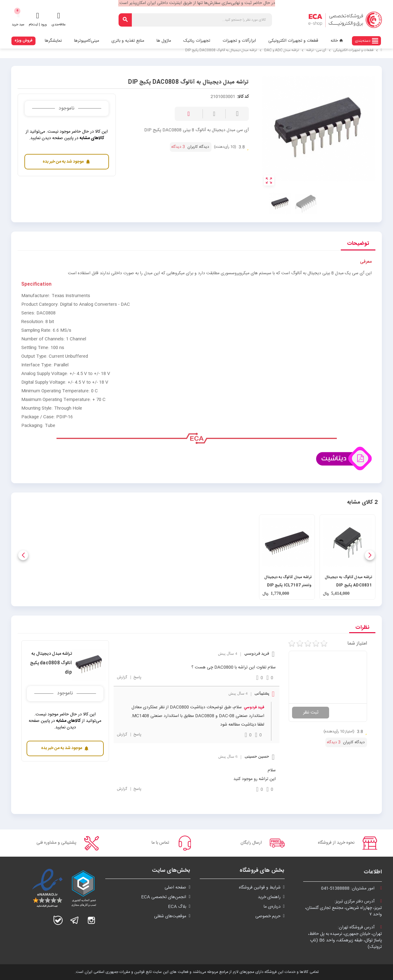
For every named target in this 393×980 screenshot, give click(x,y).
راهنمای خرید (269, 897)
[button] (370, 555)
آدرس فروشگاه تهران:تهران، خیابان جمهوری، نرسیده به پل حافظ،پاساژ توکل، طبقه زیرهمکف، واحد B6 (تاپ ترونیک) (345, 937)
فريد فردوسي (254, 707)
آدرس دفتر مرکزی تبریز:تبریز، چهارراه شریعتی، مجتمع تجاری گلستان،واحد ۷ (343, 908)
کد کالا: (243, 97)
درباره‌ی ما (272, 907)
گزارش (122, 677)
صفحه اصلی (175, 888)
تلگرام (75, 920)
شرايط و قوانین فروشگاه (260, 888)
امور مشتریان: (351, 888)
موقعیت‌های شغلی (170, 916)
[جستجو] (195, 20)
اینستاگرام (91, 920)
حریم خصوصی (268, 916)
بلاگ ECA (177, 907)
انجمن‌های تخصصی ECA (164, 897)
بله (58, 920)
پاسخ (137, 677)
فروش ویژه (23, 40)
